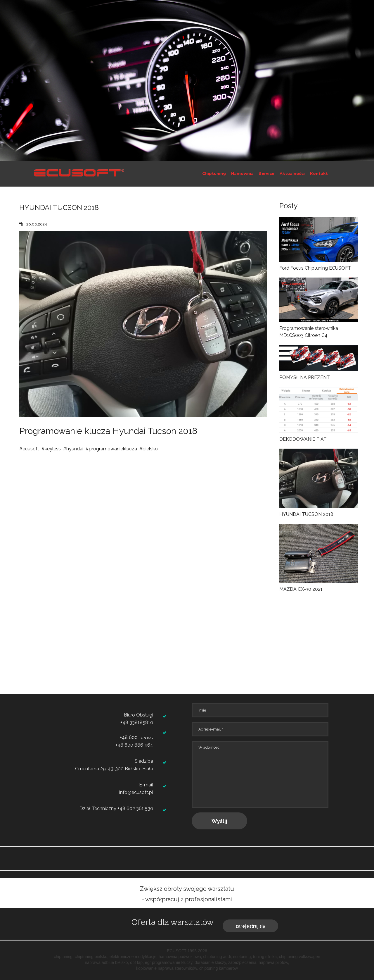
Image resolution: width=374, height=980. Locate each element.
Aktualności (292, 173)
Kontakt (319, 173)
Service (267, 173)
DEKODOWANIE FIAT (303, 439)
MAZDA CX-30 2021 (301, 589)
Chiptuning (214, 173)
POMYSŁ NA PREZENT (305, 377)
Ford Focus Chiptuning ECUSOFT (315, 268)
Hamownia (242, 173)
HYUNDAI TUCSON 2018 (306, 514)
